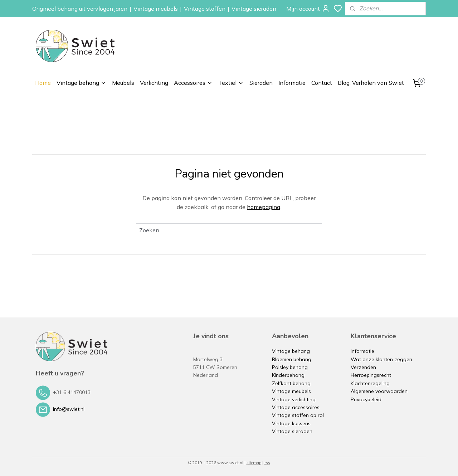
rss (267, 463)
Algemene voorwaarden (379, 391)
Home (43, 83)
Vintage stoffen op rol (298, 415)
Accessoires (193, 83)
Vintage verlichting (294, 399)
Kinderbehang (288, 375)
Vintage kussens (291, 423)
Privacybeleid (366, 399)
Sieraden (261, 83)
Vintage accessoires (296, 407)
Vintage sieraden (254, 9)
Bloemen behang (292, 359)
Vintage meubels (156, 9)
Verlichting (154, 83)
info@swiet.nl (69, 409)
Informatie (292, 83)
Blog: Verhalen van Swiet (371, 83)
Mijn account (308, 9)
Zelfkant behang (291, 383)
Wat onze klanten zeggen (381, 359)
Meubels (123, 83)
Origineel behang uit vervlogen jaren (80, 9)
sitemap (254, 463)
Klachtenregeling (370, 383)
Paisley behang (290, 367)
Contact (322, 83)
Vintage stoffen (205, 9)
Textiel (231, 83)
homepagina (264, 207)
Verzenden (363, 367)
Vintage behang (81, 83)
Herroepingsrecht (371, 375)
